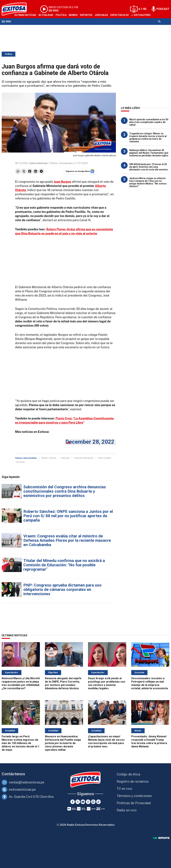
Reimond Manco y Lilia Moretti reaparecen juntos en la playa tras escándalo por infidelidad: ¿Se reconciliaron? (21, 683)
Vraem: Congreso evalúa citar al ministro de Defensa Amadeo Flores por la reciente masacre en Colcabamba (67, 540)
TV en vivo (124, 789)
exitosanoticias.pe (22, 789)
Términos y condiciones (134, 796)
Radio (34, 28)
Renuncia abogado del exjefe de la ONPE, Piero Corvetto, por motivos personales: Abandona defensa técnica (63, 683)
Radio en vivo (127, 810)
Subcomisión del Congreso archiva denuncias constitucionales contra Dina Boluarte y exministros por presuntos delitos (65, 491)
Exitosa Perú (142, 15)
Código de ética (128, 774)
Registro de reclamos (133, 781)
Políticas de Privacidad (134, 803)
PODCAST (163, 9)
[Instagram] (88, 802)
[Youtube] (83, 802)
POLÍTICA (20, 462)
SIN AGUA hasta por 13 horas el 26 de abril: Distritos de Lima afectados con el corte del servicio (149, 167)
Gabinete (65, 458)
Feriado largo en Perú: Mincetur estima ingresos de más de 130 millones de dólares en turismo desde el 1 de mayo (21, 743)
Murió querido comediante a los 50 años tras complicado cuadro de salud (149, 122)
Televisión (21, 28)
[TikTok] (98, 802)
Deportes (86, 15)
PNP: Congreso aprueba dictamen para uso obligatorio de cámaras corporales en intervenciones (62, 590)
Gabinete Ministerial (84, 458)
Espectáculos (120, 15)
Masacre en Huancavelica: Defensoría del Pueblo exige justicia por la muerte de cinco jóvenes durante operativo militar (63, 743)
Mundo (73, 15)
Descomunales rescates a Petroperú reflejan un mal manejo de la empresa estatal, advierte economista (150, 683)
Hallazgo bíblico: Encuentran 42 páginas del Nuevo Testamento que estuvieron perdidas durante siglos (149, 153)
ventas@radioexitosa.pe (27, 782)
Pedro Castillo (105, 458)
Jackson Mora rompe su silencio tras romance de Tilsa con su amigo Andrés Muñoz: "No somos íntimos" (148, 182)
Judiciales (101, 15)
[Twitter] (78, 802)
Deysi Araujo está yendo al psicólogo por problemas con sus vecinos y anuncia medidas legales (107, 683)
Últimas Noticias (25, 15)
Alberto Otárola (49, 458)
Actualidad (46, 15)
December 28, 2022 (90, 442)
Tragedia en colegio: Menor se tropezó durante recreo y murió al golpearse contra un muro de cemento (148, 137)
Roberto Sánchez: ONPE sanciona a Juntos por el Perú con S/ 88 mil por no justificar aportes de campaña (68, 516)
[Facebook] (73, 802)
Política (61, 15)
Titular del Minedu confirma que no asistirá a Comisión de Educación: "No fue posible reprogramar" (64, 565)
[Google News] (93, 802)
